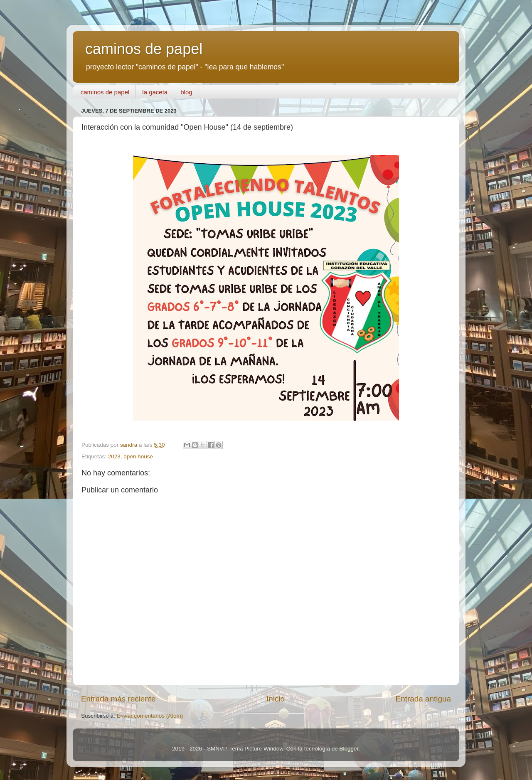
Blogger (349, 749)
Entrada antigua (423, 699)
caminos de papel (144, 49)
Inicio (276, 699)
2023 (114, 456)
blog (186, 92)
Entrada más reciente (118, 699)
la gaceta (155, 92)
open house (138, 456)
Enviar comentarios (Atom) (150, 716)
